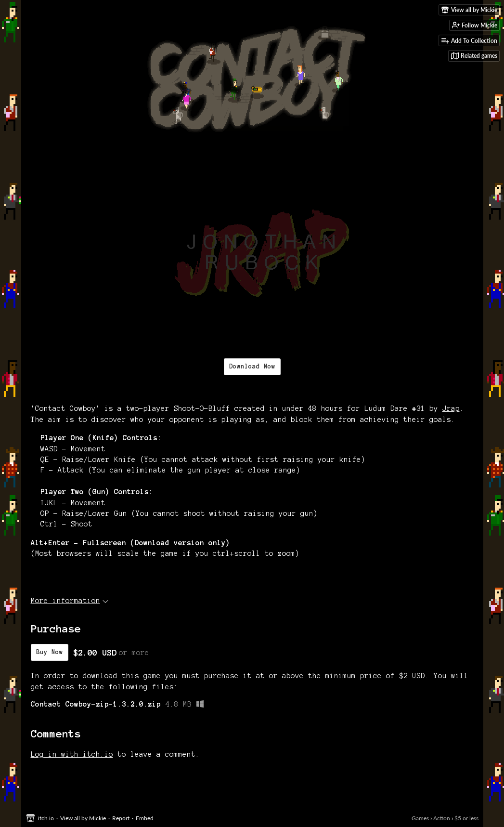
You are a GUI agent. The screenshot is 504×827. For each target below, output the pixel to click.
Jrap (451, 408)
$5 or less (466, 818)
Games (420, 818)
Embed (145, 818)
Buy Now (50, 652)
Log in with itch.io (72, 754)
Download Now (252, 367)
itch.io (46, 818)
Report (121, 818)
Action (442, 818)
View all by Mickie (83, 818)
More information (70, 601)
